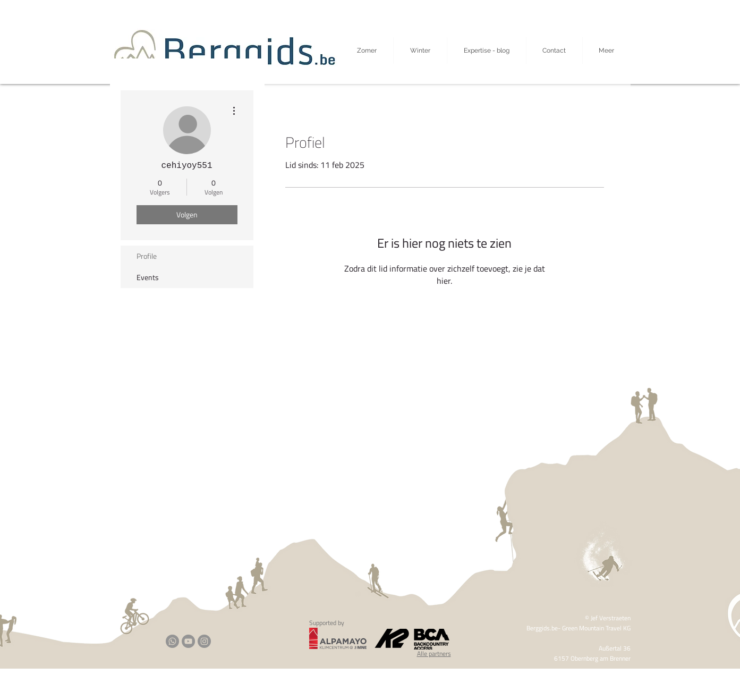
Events (148, 277)
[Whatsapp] (172, 641)
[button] (607, 50)
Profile (147, 256)
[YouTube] (188, 641)
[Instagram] (204, 641)
